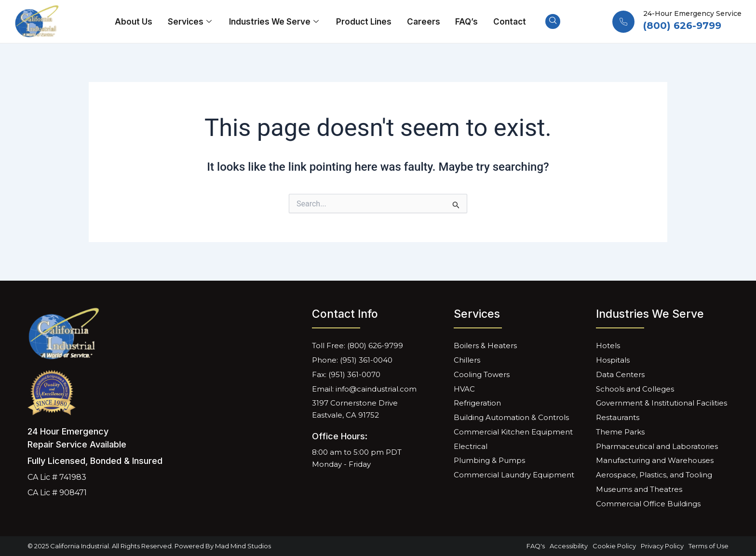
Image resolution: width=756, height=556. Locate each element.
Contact (508, 22)
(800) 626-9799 (682, 26)
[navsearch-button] (551, 22)
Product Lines (364, 22)
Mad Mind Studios (243, 546)
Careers (423, 22)
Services (192, 22)
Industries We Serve (276, 22)
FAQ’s (466, 22)
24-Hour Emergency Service (692, 14)
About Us (136, 22)
